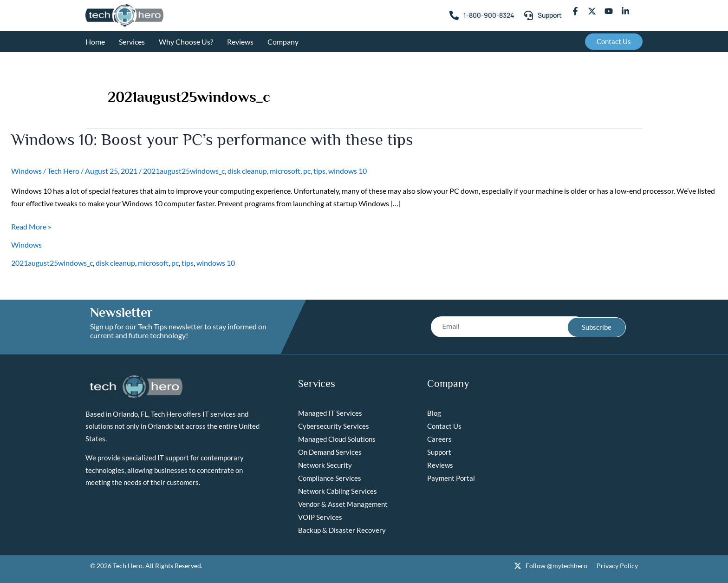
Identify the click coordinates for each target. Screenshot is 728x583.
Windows (26, 171)
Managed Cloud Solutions (337, 439)
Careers (439, 439)
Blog (434, 413)
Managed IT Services (330, 413)
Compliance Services (330, 478)
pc (307, 171)
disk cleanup (247, 171)
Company (283, 42)
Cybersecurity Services (334, 426)
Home (95, 42)
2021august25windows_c (184, 171)
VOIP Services (320, 517)
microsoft (285, 171)
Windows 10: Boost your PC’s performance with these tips (216, 139)
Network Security (325, 465)
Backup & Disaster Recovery (342, 530)
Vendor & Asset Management (343, 504)
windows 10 (348, 171)
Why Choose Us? (186, 42)
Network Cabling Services (338, 491)
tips (319, 171)
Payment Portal (451, 478)
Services (132, 42)
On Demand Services (330, 452)
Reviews (240, 42)
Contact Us (444, 426)
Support (439, 452)
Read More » (31, 227)
